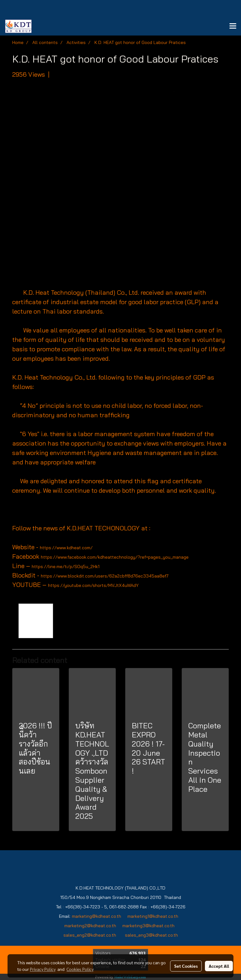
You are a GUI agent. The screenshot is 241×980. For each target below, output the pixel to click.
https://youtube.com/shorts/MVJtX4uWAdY (93, 585)
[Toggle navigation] (233, 26)
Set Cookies (186, 966)
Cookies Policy (80, 969)
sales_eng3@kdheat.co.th (151, 935)
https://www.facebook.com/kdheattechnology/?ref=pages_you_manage (115, 557)
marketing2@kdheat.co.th (90, 926)
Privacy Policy (43, 969)
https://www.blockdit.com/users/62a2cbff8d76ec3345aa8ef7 (105, 576)
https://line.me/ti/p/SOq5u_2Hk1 (66, 567)
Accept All (219, 966)
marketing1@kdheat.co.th (153, 916)
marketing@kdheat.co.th (96, 916)
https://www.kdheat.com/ (66, 548)
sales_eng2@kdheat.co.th (90, 935)
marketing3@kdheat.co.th (149, 926)
